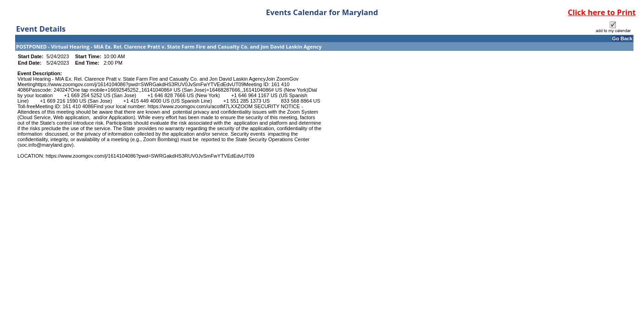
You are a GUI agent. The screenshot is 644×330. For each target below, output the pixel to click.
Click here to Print (602, 12)
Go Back (622, 38)
